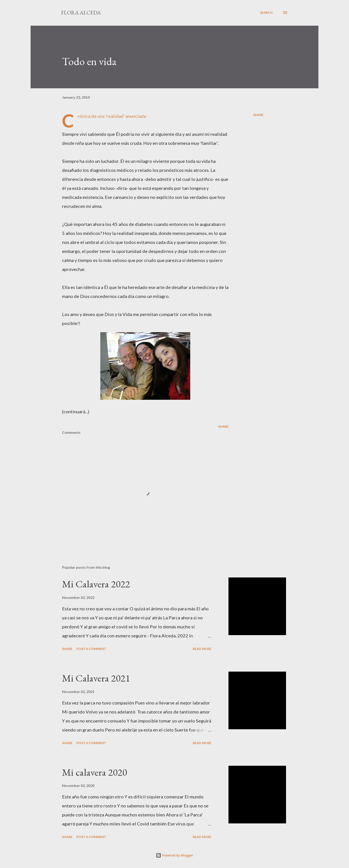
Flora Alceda (81, 12)
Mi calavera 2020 (95, 772)
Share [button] (258, 115)
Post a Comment (91, 649)
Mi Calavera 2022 (96, 584)
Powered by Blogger (174, 855)
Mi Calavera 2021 (96, 678)
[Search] (266, 13)
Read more (202, 649)
